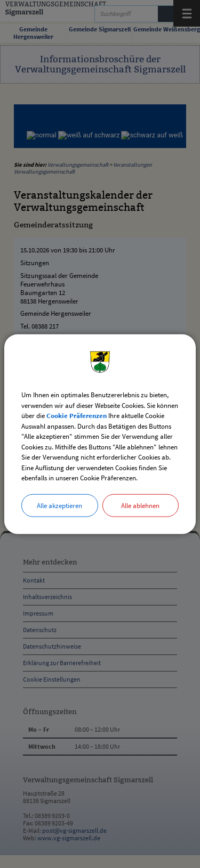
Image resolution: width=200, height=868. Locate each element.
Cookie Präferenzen (77, 416)
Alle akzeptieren (59, 505)
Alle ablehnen (140, 505)
